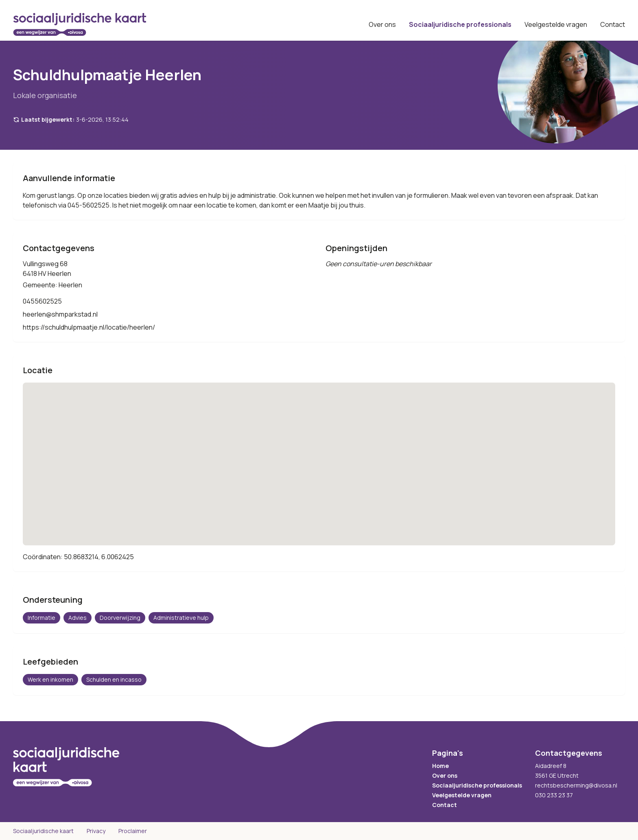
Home (440, 766)
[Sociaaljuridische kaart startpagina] (80, 24)
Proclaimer (133, 831)
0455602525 (42, 301)
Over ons (382, 24)
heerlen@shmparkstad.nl (60, 314)
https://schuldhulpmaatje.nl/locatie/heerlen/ (89, 327)
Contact (613, 24)
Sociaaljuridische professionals (460, 24)
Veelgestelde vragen (556, 24)
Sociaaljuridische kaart (43, 831)
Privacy (96, 831)
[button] (319, 456)
